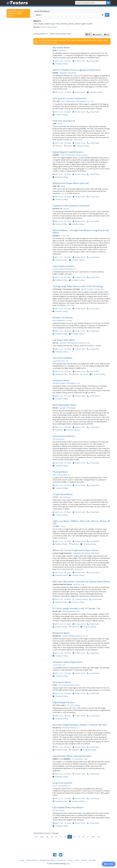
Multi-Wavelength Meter (65, 405)
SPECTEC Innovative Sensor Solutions (74, 155)
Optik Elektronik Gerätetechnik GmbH (86, 553)
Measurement (52, 27)
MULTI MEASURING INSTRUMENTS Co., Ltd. (77, 101)
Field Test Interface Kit (64, 121)
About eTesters (32, 860)
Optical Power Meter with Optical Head (72, 756)
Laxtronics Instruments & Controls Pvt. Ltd (75, 343)
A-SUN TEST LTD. (59, 665)
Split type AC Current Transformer (70, 98)
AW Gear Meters (58, 810)
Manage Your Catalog (47, 860)
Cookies (84, 860)
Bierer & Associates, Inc (61, 475)
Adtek (63, 186)
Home (22, 860)
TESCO (60, 124)
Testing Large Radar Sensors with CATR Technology (78, 286)
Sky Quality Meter (61, 47)
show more (78, 140)
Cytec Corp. (66, 236)
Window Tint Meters (63, 318)
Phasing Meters (60, 472)
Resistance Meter (61, 633)
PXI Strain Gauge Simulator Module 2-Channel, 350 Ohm (80, 725)
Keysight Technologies (68, 408)
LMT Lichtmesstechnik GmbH (69, 685)
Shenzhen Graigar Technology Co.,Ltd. (66, 383)
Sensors (43, 27)
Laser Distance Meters (64, 266)
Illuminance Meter (62, 682)
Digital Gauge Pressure (64, 702)
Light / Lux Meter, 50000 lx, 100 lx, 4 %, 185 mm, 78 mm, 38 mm (81, 522)
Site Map (92, 860)
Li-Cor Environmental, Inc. (62, 786)
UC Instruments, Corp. (80, 759)
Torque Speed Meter (63, 494)
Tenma (63, 526)
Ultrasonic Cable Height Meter (68, 662)
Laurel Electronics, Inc (60, 361)
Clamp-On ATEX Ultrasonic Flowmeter (71, 206)
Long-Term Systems (62, 783)
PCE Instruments (59, 439)
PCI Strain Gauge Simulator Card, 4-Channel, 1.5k (76, 608)
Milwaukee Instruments (68, 73)
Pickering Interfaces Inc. (71, 611)
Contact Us (61, 860)
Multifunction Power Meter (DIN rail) (71, 183)
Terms (77, 860)
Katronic (66, 209)
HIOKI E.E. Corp (79, 584)
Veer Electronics (65, 497)
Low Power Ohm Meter (64, 340)
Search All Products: (42, 11)
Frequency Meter (61, 380)
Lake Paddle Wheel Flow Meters (68, 807)
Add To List (59, 61)
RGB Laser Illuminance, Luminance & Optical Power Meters (81, 582)
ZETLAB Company (74, 705)
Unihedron (63, 50)
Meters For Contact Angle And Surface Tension (76, 550)
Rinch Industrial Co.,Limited (62, 320)
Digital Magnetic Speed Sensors (68, 152)
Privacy (70, 860)
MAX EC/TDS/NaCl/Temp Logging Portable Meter (77, 70)
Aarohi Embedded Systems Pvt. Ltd (75, 636)
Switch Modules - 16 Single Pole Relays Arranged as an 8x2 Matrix (81, 231)
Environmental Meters (64, 436)
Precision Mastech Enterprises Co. (65, 269)
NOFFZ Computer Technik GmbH (93, 289)
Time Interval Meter (63, 358)
